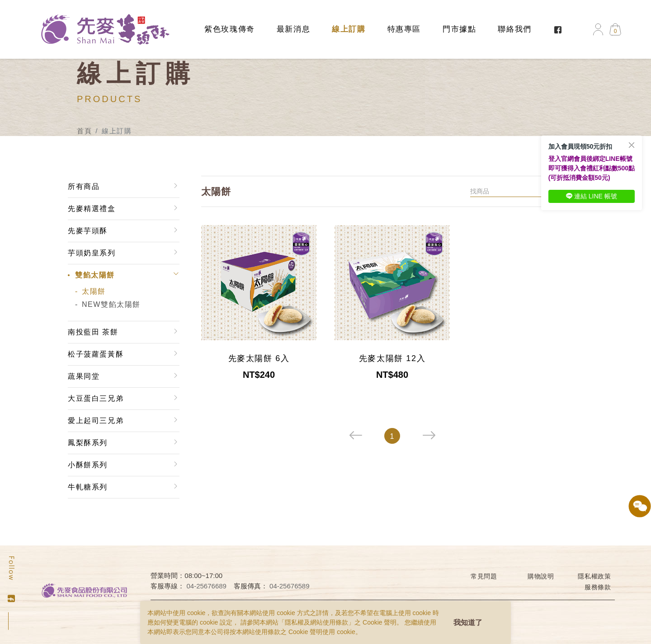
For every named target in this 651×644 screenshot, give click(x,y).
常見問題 (484, 576)
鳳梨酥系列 (88, 443)
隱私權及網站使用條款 (316, 622)
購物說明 (541, 576)
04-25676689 (207, 586)
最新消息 (293, 29)
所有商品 (84, 186)
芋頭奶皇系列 (92, 253)
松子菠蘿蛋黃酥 (96, 354)
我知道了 (468, 623)
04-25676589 (289, 586)
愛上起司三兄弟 (96, 421)
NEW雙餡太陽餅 (111, 304)
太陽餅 (94, 291)
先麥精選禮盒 (92, 209)
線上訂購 (349, 29)
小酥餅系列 (88, 465)
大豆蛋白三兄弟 (96, 398)
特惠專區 (404, 29)
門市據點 (459, 29)
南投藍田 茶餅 (93, 332)
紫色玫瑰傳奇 (230, 29)
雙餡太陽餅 (95, 275)
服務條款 (598, 587)
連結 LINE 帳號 (592, 196)
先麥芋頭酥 (88, 231)
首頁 (84, 131)
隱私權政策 (594, 576)
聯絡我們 (514, 29)
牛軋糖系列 (88, 487)
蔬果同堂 (84, 376)
